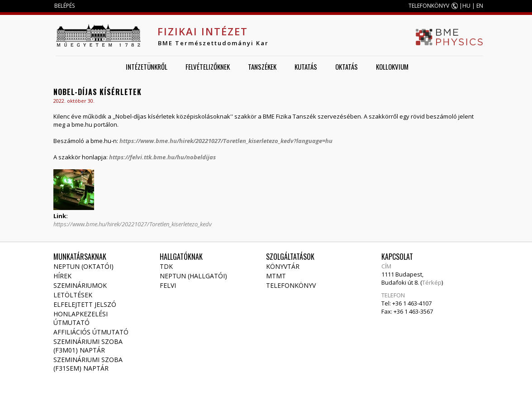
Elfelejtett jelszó (85, 304)
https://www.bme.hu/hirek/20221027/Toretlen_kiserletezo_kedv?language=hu (226, 141)
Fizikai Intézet (203, 31)
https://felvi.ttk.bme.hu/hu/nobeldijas (163, 157)
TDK (166, 266)
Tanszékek (262, 67)
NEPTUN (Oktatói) (83, 266)
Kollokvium (392, 67)
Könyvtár (283, 266)
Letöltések (73, 295)
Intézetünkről (147, 67)
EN (480, 6)
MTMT (276, 276)
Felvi (168, 285)
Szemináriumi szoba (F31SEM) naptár (88, 364)
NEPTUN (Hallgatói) (193, 276)
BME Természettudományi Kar (213, 43)
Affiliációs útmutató (91, 332)
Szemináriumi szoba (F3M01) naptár (88, 346)
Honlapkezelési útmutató (81, 318)
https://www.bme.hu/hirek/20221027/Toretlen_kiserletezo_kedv (133, 224)
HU (466, 6)
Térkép (432, 282)
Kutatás (306, 67)
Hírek (62, 276)
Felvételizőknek (208, 67)
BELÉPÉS (64, 6)
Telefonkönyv (291, 285)
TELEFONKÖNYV (429, 6)
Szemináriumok (80, 285)
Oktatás (347, 67)
